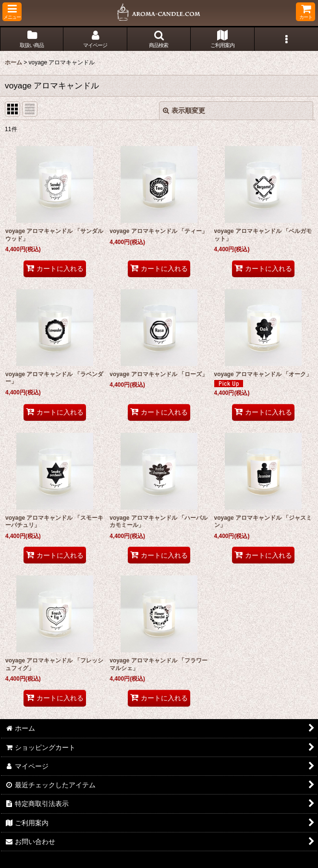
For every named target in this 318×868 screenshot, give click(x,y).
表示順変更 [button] (184, 110)
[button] (12, 12)
